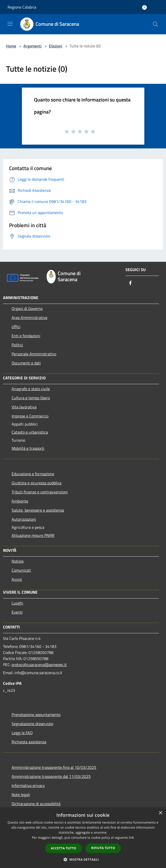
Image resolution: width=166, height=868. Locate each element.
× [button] (160, 813)
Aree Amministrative (29, 318)
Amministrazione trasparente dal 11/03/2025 (51, 776)
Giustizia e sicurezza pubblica (37, 483)
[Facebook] (130, 283)
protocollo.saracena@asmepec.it (39, 665)
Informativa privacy (28, 785)
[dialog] (83, 838)
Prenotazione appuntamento (36, 715)
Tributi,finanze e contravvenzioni (40, 492)
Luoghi (17, 603)
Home (11, 46)
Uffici (16, 327)
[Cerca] (155, 24)
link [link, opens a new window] (131, 838)
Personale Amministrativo (34, 354)
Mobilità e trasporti (28, 448)
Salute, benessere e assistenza (38, 510)
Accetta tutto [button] (63, 848)
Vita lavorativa (24, 407)
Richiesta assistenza (29, 742)
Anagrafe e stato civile (31, 389)
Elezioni (56, 46)
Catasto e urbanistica (30, 432)
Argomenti (32, 46)
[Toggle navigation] (10, 24)
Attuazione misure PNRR (33, 535)
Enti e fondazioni (26, 336)
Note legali (21, 795)
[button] (83, 859)
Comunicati (21, 570)
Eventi (17, 612)
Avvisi (17, 579)
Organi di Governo (27, 308)
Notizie (18, 561)
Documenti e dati (26, 363)
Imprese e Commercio (30, 416)
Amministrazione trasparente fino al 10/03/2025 (54, 767)
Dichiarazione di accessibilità (36, 804)
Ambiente (20, 501)
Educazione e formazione (33, 474)
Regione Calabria (22, 7)
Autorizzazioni (24, 519)
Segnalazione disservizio (32, 724)
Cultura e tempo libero (31, 398)
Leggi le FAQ (22, 733)
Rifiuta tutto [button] (103, 848)
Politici (17, 345)
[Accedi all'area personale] (144, 7)
